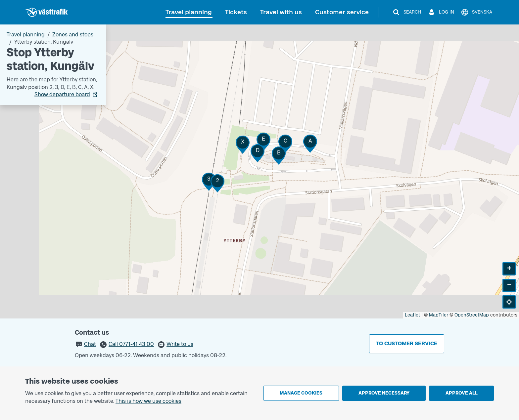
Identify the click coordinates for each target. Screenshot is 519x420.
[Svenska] (476, 12)
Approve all (462, 393)
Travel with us (281, 12)
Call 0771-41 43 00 (131, 344)
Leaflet (412, 315)
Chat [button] (90, 344)
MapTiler (439, 315)
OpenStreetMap (472, 315)
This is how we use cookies (148, 401)
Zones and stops (73, 35)
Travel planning (189, 12)
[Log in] (441, 12)
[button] (217, 183)
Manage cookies (301, 393)
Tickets (236, 12)
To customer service (407, 343)
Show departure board (62, 94)
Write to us (180, 344)
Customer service (342, 12)
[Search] (407, 12)
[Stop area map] (259, 171)
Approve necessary (384, 393)
